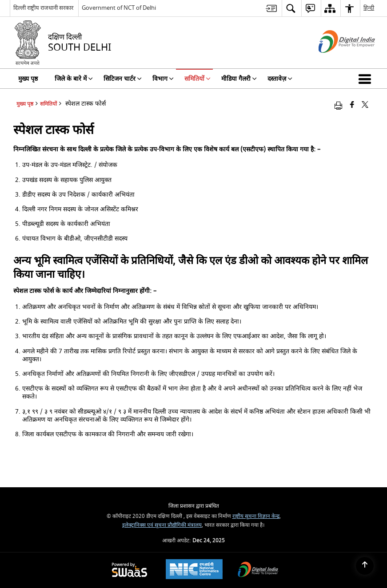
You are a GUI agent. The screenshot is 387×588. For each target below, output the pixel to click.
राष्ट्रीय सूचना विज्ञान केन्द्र (256, 516)
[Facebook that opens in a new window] (352, 105)
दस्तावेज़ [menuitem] (280, 79)
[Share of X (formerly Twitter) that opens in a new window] (365, 105)
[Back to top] (365, 566)
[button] (367, 79)
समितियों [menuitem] (197, 79)
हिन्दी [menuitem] (369, 8)
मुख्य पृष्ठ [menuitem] (28, 79)
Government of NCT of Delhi (119, 8)
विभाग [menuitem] (163, 79)
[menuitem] (271, 8)
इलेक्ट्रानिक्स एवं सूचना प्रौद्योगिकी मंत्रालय (162, 525)
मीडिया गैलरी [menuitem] (239, 79)
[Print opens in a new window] (338, 105)
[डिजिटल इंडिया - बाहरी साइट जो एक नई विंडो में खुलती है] (336, 61)
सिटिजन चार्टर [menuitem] (123, 79)
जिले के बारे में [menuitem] (74, 79)
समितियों (48, 104)
